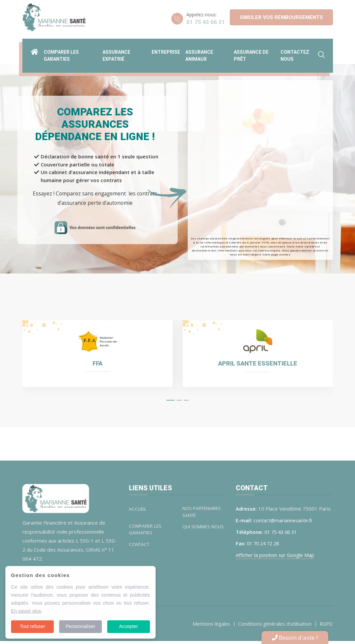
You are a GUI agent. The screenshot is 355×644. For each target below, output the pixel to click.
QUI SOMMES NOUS (197, 533)
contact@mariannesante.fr (284, 523)
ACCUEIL (138, 512)
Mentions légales (208, 627)
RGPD (326, 627)
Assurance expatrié (116, 53)
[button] (170, 403)
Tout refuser (32, 626)
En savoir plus (26, 611)
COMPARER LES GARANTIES (146, 533)
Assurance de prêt (251, 53)
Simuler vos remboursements (281, 17)
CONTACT (140, 548)
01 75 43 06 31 (206, 22)
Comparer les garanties (61, 53)
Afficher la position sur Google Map (276, 558)
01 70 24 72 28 (264, 546)
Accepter (129, 626)
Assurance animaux (199, 53)
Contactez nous (295, 53)
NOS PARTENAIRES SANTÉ (204, 515)
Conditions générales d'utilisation (273, 627)
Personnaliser (80, 626)
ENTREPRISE (166, 49)
